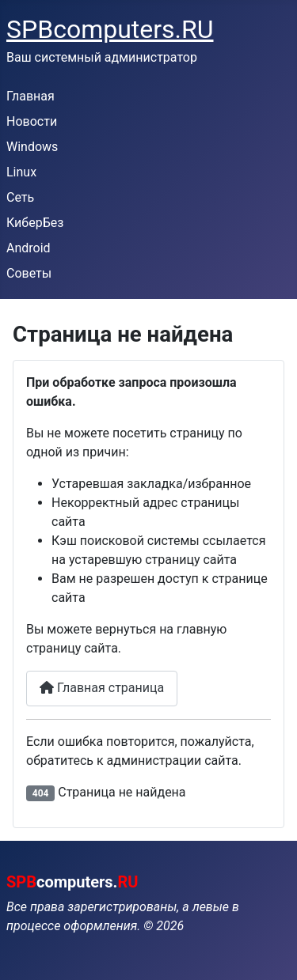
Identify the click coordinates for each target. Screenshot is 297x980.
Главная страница (102, 688)
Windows (32, 147)
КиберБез (35, 223)
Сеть (20, 197)
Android (29, 248)
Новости (32, 121)
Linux (21, 172)
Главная (30, 96)
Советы (29, 273)
